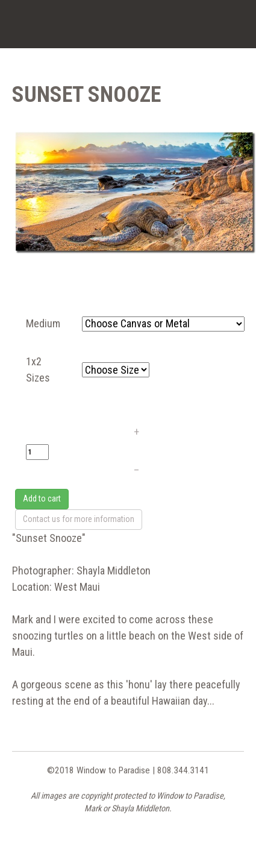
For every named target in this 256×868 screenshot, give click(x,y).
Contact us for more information (79, 519)
